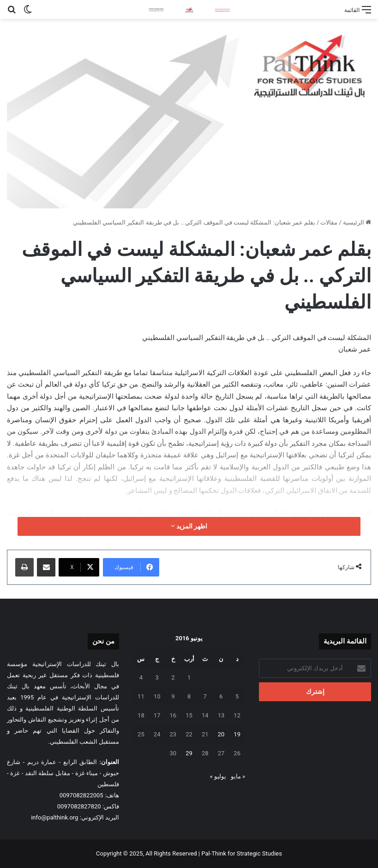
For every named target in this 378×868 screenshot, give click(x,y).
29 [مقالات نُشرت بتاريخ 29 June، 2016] (189, 753)
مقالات (329, 222)
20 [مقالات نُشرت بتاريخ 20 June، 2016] (221, 734)
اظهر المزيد (189, 526)
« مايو (238, 776)
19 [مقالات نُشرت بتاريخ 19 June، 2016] (237, 734)
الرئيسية (357, 222)
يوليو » (218, 776)
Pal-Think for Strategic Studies (242, 853)
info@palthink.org (54, 817)
